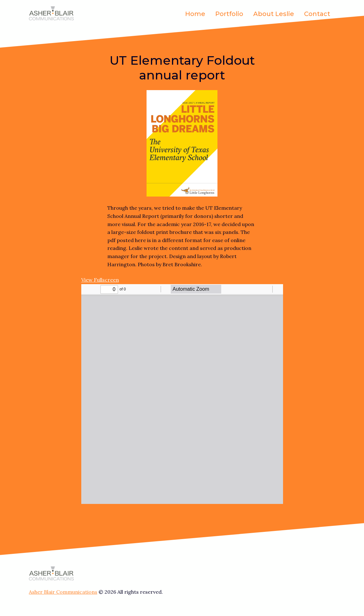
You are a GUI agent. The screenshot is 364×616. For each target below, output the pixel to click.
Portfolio (229, 14)
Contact (317, 14)
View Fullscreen (100, 280)
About (274, 14)
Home (195, 14)
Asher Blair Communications (63, 592)
